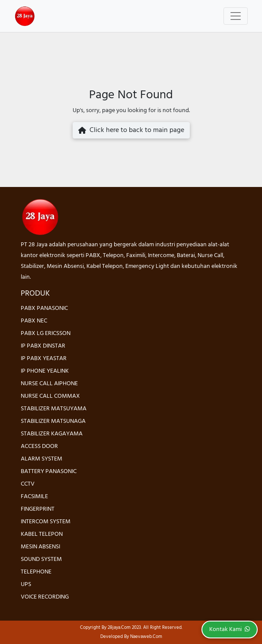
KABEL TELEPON (42, 534)
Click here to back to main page (131, 130)
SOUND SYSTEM (41, 559)
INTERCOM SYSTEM (46, 522)
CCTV (28, 484)
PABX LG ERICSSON (46, 333)
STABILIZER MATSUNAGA (53, 421)
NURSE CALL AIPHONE (49, 384)
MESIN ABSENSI (40, 547)
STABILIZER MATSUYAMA (54, 409)
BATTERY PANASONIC (49, 472)
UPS (26, 584)
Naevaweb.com (146, 637)
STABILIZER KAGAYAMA (52, 434)
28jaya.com (119, 628)
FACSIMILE (34, 497)
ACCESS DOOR (39, 446)
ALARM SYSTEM (42, 459)
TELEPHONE (36, 572)
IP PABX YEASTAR (44, 359)
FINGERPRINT (38, 509)
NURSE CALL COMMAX (50, 396)
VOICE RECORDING (45, 597)
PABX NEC (34, 321)
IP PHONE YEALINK (45, 371)
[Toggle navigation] (236, 16)
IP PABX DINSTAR (43, 346)
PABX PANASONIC (44, 308)
